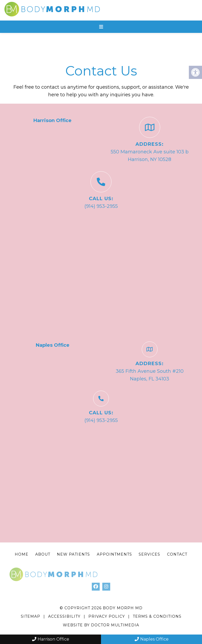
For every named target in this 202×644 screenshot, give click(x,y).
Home (22, 554)
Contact (177, 554)
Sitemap (31, 616)
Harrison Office (51, 639)
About (43, 554)
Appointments (114, 554)
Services (149, 554)
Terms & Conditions (157, 616)
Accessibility (64, 616)
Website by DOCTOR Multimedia (101, 625)
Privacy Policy (107, 616)
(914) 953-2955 (101, 206)
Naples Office (152, 639)
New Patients (73, 554)
